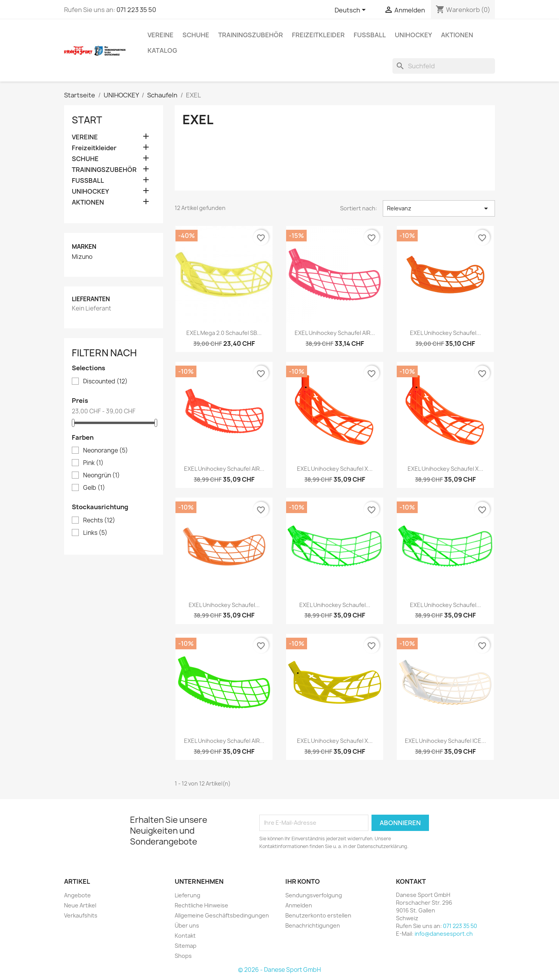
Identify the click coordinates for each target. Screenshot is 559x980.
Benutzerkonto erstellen (318, 915)
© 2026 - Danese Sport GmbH (279, 970)
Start (87, 120)
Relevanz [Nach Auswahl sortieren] (439, 208)
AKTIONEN (457, 35)
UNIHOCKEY (413, 35)
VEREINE (161, 35)
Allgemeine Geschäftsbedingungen (222, 915)
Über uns (187, 925)
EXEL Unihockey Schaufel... (445, 333)
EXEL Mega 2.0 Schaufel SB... (224, 333)
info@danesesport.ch (444, 934)
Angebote (77, 895)
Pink (93, 463)
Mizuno (82, 257)
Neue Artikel (80, 905)
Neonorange (106, 451)
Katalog (162, 50)
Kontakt (185, 936)
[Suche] (444, 66)
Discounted (105, 382)
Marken (84, 247)
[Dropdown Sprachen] (352, 10)
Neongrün (102, 475)
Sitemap (186, 946)
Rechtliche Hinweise (201, 905)
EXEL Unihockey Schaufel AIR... (335, 333)
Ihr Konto (303, 881)
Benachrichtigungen (313, 925)
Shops (183, 956)
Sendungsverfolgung (314, 895)
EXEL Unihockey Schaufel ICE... (445, 741)
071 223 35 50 (136, 10)
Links (95, 533)
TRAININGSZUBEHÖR (251, 35)
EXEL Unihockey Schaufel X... (335, 469)
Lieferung (187, 895)
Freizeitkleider (318, 35)
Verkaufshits (81, 915)
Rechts (99, 520)
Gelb (94, 488)
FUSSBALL (370, 35)
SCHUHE (196, 35)
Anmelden (299, 905)
